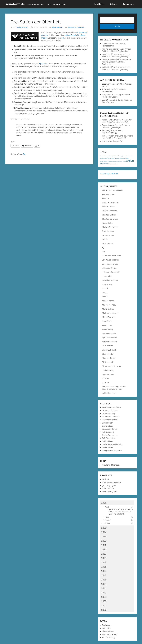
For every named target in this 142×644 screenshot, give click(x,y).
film (24, 154)
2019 (104, 554)
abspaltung (110, 158)
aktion (130, 161)
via (63, 38)
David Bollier (107, 423)
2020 (104, 549)
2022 (104, 541)
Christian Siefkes (109, 60)
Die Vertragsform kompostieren (114, 45)
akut (117, 164)
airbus (119, 161)
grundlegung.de (109, 486)
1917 (129, 156)
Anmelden (106, 628)
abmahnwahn (103, 158)
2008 (104, 601)
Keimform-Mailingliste (111, 465)
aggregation (115, 161)
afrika (127, 158)
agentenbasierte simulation (106, 161)
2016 (104, 567)
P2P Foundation (109, 438)
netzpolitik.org (108, 432)
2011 (103, 588)
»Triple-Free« (43, 64)
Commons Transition (111, 417)
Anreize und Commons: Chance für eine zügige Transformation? (117, 121)
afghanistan (123, 158)
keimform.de (35, 4)
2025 (104, 528)
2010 (104, 593)
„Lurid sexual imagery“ (112, 141)
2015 (104, 571)
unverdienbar (108, 447)
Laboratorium (108, 489)
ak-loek (124, 161)
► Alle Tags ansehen (109, 174)
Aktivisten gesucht (112, 164)
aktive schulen (104, 164)
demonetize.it (108, 426)
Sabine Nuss (107, 441)
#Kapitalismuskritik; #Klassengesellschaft (109, 156)
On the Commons (110, 435)
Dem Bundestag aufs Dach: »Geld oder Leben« (116, 96)
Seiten (112, 4)
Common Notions (110, 411)
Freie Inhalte (57, 27)
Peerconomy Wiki (110, 492)
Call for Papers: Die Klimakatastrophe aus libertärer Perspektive (118, 137)
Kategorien (127, 4)
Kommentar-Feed (110, 634)
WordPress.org (108, 637)
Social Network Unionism (113, 444)
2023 (104, 536)
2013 (104, 580)
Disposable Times (110, 429)
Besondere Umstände (111, 408)
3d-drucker (126, 156)
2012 (104, 584)
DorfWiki (106, 479)
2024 (104, 532)
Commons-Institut (110, 420)
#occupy (120, 156)
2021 (104, 545)
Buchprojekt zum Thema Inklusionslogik (113, 132)
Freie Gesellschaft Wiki (111, 482)
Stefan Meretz (22, 27)
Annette (105, 49)
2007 (104, 605)
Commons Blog (109, 414)
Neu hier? (98, 4)
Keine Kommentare (76, 27)
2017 (104, 562)
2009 (104, 597)
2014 (104, 575)
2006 (104, 610)
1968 (132, 156)
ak (122, 161)
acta (115, 158)
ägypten (118, 158)
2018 (104, 558)
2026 (104, 503)
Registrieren (107, 625)
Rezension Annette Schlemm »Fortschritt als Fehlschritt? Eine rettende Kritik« (121, 512)
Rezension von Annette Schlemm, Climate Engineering (117, 50)
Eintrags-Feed (108, 631)
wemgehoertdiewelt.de (112, 450)
